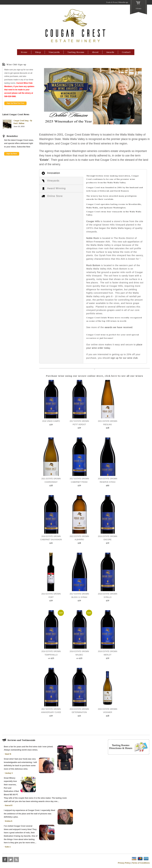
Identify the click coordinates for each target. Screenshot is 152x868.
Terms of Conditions (141, 863)
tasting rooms (118, 204)
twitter (11, 860)
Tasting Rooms (76, 52)
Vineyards (54, 52)
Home (24, 52)
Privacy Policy (124, 863)
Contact (126, 52)
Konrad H (9, 805)
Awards (110, 52)
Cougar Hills (93, 221)
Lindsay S (9, 773)
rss (16, 860)
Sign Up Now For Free (15, 103)
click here (111, 376)
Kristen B (9, 821)
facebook (5, 860)
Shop (38, 52)
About (95, 52)
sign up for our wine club (124, 358)
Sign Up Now (12, 154)
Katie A (8, 847)
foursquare (22, 860)
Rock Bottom (93, 265)
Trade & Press (112, 2)
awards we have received (119, 327)
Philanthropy (123, 2)
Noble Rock (93, 238)
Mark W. (8, 754)
